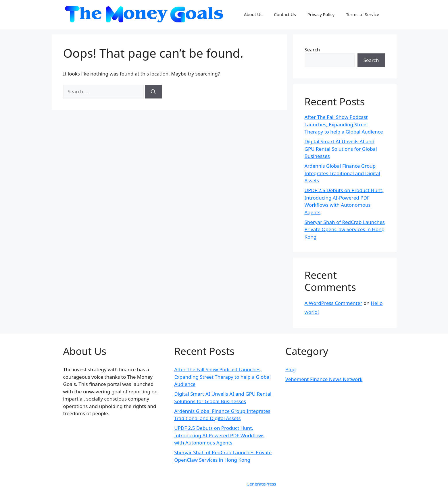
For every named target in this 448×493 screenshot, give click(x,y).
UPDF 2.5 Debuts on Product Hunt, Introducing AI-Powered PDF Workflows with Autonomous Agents (219, 435)
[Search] (153, 92)
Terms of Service (363, 14)
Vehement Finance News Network (324, 379)
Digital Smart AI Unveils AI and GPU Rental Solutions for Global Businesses (341, 149)
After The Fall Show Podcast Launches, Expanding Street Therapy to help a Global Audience (344, 124)
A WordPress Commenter (333, 303)
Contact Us (285, 14)
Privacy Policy (321, 14)
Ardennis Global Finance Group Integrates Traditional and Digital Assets (342, 173)
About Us (253, 14)
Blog (291, 369)
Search (312, 50)
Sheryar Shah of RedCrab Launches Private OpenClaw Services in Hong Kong (345, 229)
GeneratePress (261, 484)
